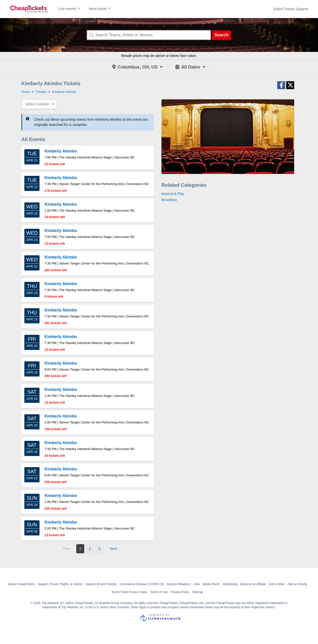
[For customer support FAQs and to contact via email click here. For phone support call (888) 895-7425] (291, 9)
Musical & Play (173, 194)
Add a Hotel (277, 584)
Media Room (211, 584)
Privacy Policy (180, 592)
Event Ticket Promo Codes (129, 592)
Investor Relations (179, 584)
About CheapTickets (21, 584)
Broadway (169, 200)
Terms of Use (159, 592)
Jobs (197, 584)
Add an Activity (297, 584)
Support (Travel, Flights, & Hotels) (60, 584)
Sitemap (198, 592)
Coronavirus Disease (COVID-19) (142, 584)
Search (221, 35)
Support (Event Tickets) (101, 584)
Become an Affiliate (253, 584)
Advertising (230, 584)
